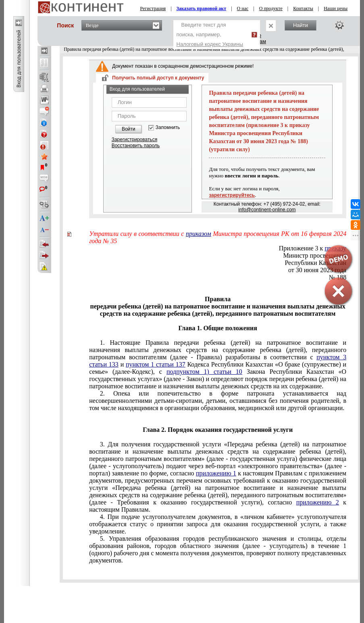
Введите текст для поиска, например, (210, 34)
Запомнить (168, 128)
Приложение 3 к (313, 248)
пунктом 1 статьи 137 (156, 364)
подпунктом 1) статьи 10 (204, 372)
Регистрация (153, 8)
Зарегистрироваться (134, 140)
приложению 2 (318, 502)
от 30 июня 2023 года (317, 270)
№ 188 (338, 277)
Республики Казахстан (315, 263)
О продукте (271, 8)
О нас (243, 8)
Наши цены (336, 8)
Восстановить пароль (136, 146)
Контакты (303, 8)
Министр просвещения (315, 255)
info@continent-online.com (267, 210)
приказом (199, 234)
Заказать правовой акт (202, 8)
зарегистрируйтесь (232, 195)
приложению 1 (216, 473)
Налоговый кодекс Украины (210, 44)
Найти (301, 25)
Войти (129, 129)
